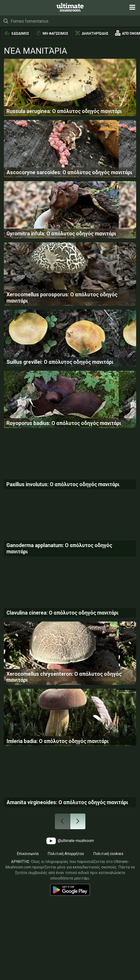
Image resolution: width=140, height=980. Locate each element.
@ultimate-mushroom (70, 932)
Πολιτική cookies (108, 945)
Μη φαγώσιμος (55, 33)
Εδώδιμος (20, 33)
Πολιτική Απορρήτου (66, 945)
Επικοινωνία (28, 945)
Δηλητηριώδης (95, 33)
